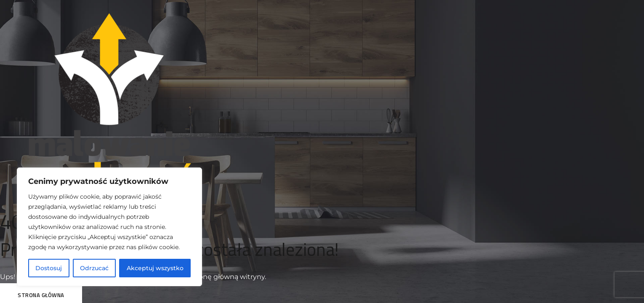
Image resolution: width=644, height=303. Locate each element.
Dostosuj (49, 268)
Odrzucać (94, 268)
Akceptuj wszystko (155, 268)
